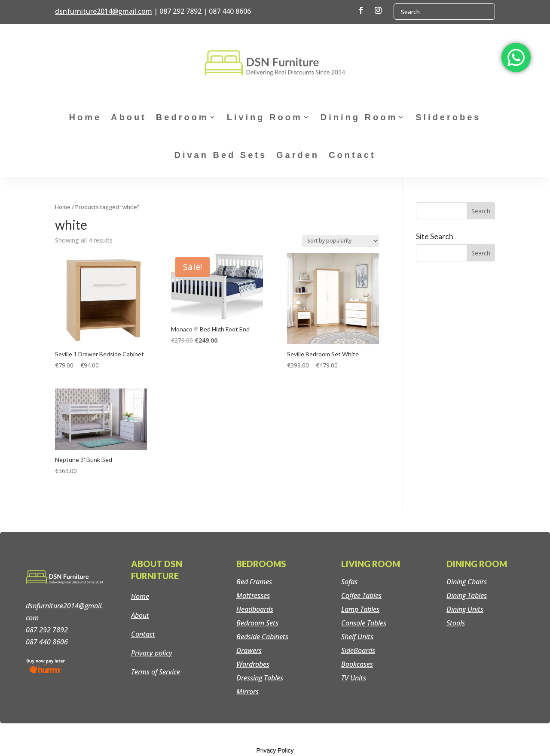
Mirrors (247, 692)
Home (86, 117)
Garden (298, 155)
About (129, 117)
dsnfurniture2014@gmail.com (104, 11)
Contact (352, 155)
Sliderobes (448, 117)
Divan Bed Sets (220, 155)
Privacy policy (152, 653)
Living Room (265, 117)
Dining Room (359, 117)
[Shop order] (341, 241)
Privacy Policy (275, 750)
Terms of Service (156, 672)
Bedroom (182, 117)
